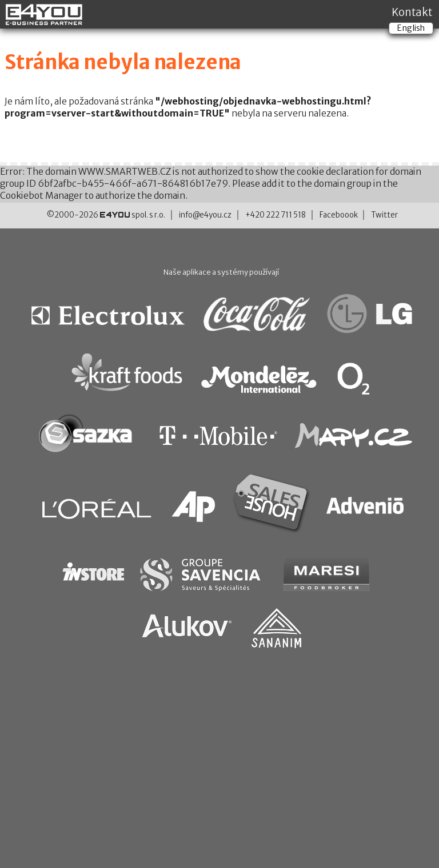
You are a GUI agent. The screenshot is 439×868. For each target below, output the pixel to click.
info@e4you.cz (205, 215)
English (411, 28)
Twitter (384, 215)
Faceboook (339, 215)
